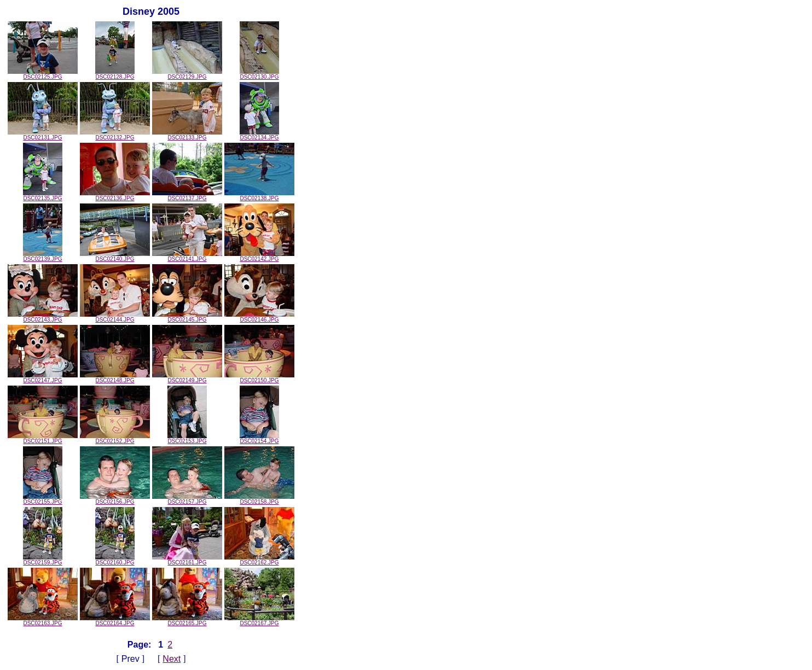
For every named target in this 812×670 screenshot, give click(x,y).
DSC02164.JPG (115, 621)
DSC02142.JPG (259, 257)
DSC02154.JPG (259, 439)
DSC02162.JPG (259, 560)
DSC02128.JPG (115, 74)
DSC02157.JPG (187, 499)
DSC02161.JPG (187, 560)
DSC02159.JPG (43, 560)
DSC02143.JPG (43, 317)
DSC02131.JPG (43, 135)
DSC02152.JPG (115, 439)
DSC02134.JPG (259, 135)
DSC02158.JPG (259, 499)
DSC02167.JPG (259, 621)
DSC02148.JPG (115, 378)
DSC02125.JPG (43, 74)
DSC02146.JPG (259, 317)
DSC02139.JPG (43, 257)
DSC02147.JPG (43, 378)
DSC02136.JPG (115, 196)
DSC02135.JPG (43, 196)
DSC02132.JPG (115, 135)
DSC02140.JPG (115, 257)
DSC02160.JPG (115, 560)
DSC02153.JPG (187, 439)
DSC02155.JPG (43, 499)
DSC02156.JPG (115, 499)
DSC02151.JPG (43, 439)
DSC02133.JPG (187, 135)
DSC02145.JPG (187, 317)
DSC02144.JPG (115, 317)
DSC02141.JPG (187, 257)
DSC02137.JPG (187, 196)
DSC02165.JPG (187, 621)
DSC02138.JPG (259, 196)
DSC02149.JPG (187, 378)
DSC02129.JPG (187, 74)
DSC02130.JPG (259, 74)
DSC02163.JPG (43, 621)
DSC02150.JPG (259, 378)
